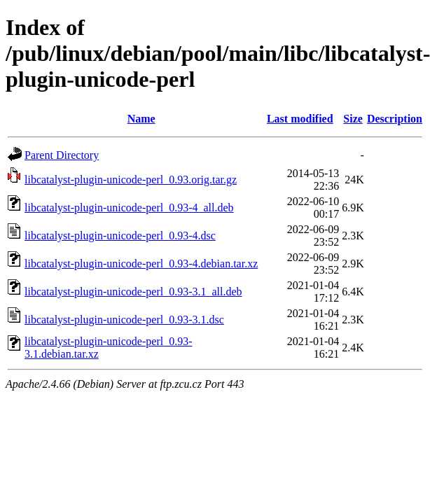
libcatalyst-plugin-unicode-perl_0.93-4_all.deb (129, 208)
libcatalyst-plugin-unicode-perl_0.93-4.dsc (120, 236)
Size (353, 119)
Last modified (300, 119)
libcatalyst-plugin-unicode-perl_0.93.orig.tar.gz (131, 180)
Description (395, 119)
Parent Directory (62, 155)
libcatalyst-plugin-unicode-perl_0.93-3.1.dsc (124, 320)
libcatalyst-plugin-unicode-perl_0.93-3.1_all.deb (133, 292)
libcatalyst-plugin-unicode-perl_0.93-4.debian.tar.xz (141, 264)
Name (141, 119)
